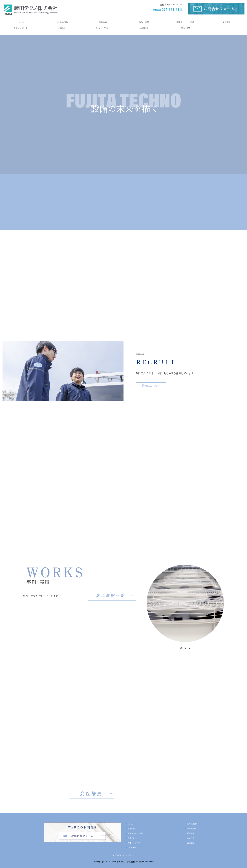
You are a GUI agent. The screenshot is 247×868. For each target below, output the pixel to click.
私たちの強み (62, 22)
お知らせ (62, 28)
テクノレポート (21, 28)
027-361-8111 (172, 9)
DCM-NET (185, 28)
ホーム (21, 22)
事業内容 (103, 22)
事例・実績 (144, 22)
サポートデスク (103, 28)
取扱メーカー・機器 (185, 22)
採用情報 (226, 22)
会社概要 (144, 28)
